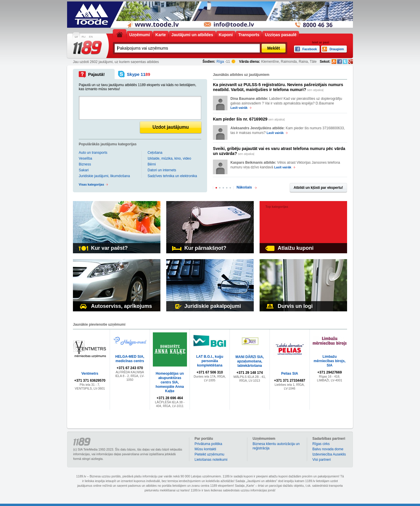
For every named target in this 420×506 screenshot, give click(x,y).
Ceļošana (155, 153)
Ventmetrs (90, 374)
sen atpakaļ (278, 87)
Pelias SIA (290, 374)
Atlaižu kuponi (289, 248)
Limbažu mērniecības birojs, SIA (329, 361)
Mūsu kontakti (205, 449)
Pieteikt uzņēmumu (209, 454)
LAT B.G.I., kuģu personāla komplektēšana (210, 361)
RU (84, 37)
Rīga (220, 62)
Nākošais (244, 187)
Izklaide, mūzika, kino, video (169, 158)
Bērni (152, 164)
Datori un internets (162, 170)
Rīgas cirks (321, 444)
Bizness (85, 164)
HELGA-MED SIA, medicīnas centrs (130, 359)
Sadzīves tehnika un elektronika (172, 176)
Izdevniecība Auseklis (329, 454)
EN (91, 37)
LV (76, 37)
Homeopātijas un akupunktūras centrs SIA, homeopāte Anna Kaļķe (170, 382)
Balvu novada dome (328, 449)
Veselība (85, 158)
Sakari (84, 170)
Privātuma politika (208, 444)
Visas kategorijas (91, 184)
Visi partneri (322, 460)
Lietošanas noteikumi (211, 460)
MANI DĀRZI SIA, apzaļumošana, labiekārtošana (250, 361)
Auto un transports (93, 153)
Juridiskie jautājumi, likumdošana (104, 176)
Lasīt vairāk (239, 108)
